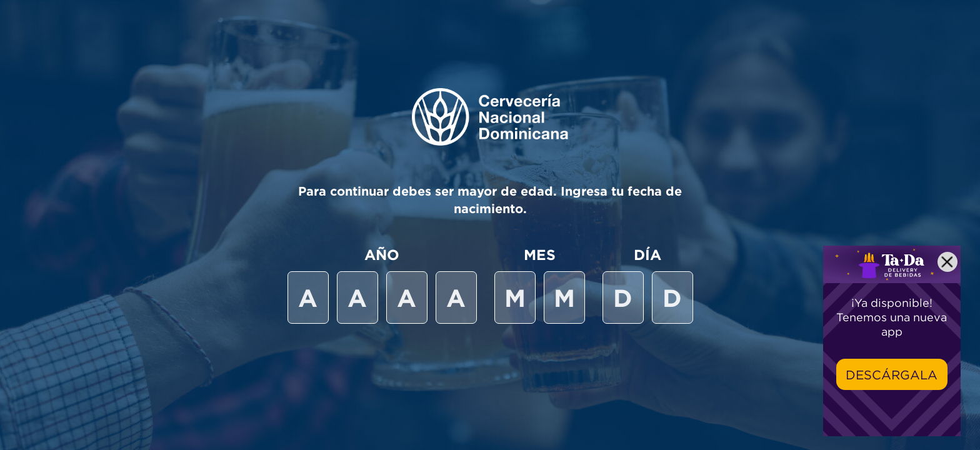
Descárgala (892, 375)
